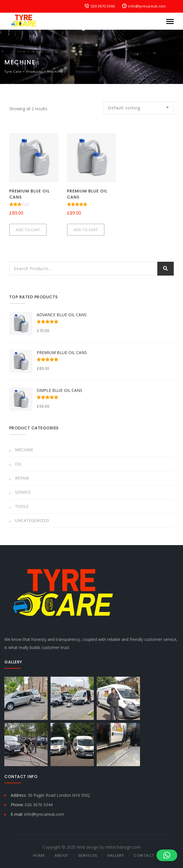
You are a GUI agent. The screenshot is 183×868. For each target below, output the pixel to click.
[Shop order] (139, 108)
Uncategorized (32, 520)
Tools (22, 506)
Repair (22, 478)
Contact (144, 855)
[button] (167, 855)
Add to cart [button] (28, 230)
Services (88, 855)
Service (23, 492)
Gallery (116, 855)
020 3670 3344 (103, 6)
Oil (18, 464)
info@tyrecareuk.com (147, 6)
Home (39, 855)
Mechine (24, 450)
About (61, 855)
